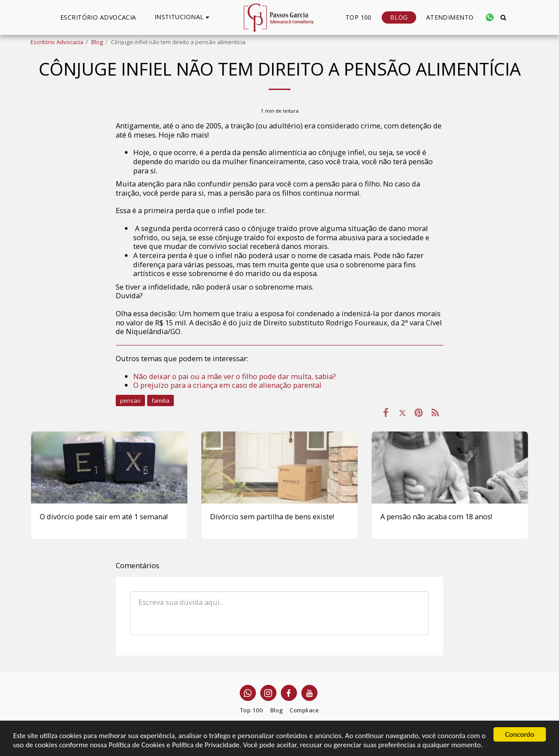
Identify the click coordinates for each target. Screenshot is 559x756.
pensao (130, 400)
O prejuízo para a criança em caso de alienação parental (227, 385)
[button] (183, 17)
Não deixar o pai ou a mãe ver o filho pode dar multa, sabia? (235, 376)
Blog (97, 42)
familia (160, 400)
